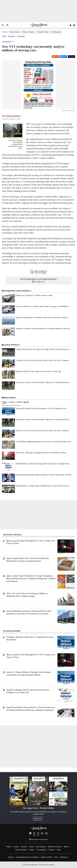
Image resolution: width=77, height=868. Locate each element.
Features (52, 850)
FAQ (56, 857)
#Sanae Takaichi (29, 32)
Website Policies (46, 857)
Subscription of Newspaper (38, 839)
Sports (66, 847)
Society (16, 847)
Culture (32, 850)
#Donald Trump (43, 32)
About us (11, 857)
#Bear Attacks (15, 32)
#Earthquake (56, 32)
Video (59, 850)
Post (56, 57)
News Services (41, 847)
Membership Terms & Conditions (28, 857)
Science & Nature (21, 850)
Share (64, 57)
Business (24, 847)
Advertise (64, 857)
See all (26, 402)
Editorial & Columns (55, 847)
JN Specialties (41, 850)
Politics (9, 847)
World (31, 847)
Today (4, 402)
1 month (19, 402)
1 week (11, 402)
